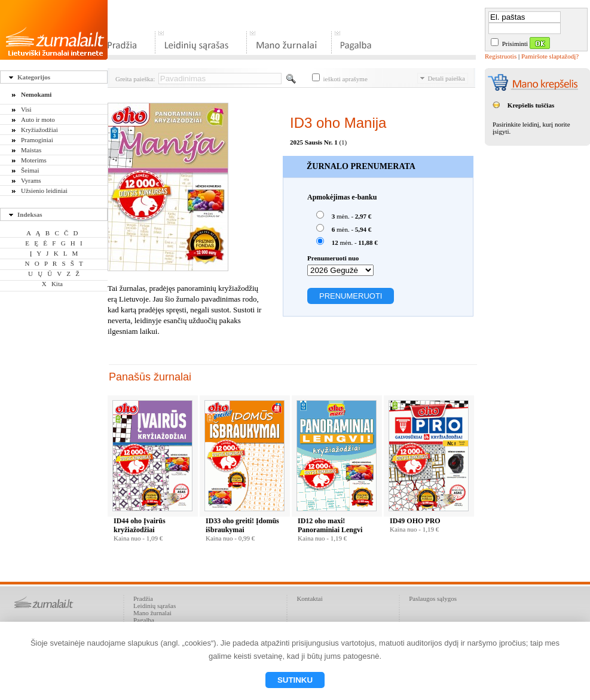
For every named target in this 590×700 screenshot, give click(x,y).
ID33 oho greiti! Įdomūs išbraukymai (242, 525)
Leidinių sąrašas (155, 606)
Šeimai (30, 170)
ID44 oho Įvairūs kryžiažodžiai (140, 525)
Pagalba (144, 620)
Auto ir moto (38, 119)
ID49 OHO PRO (415, 521)
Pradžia (143, 598)
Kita (57, 284)
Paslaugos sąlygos (433, 598)
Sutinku (295, 680)
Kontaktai (309, 598)
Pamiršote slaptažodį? (550, 56)
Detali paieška (443, 78)
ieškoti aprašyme (340, 79)
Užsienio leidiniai (44, 191)
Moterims (34, 160)
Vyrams (31, 180)
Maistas (31, 150)
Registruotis (501, 56)
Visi (26, 109)
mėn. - (344, 215)
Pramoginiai (37, 140)
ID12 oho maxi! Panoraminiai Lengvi (330, 525)
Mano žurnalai (152, 613)
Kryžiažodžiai (39, 130)
